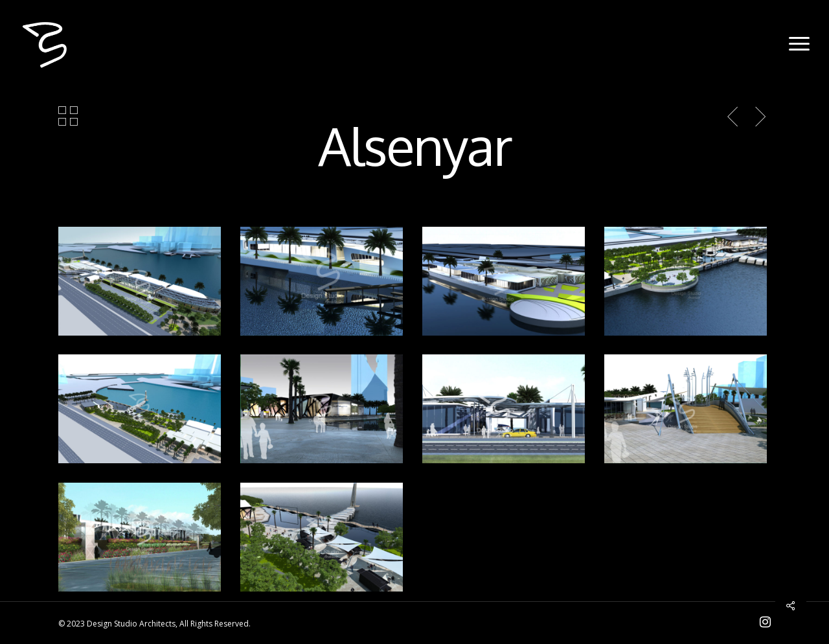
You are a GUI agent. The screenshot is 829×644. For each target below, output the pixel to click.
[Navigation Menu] (800, 44)
